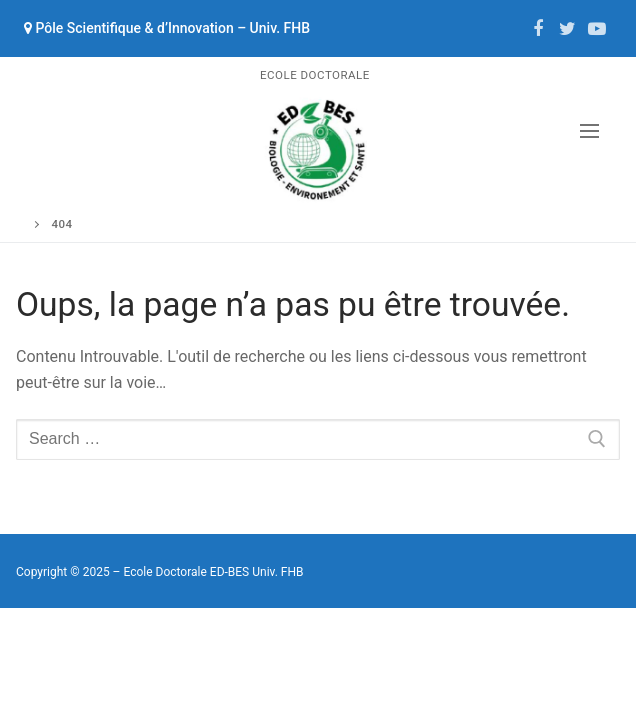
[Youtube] (597, 29)
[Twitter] (568, 29)
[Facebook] (538, 29)
